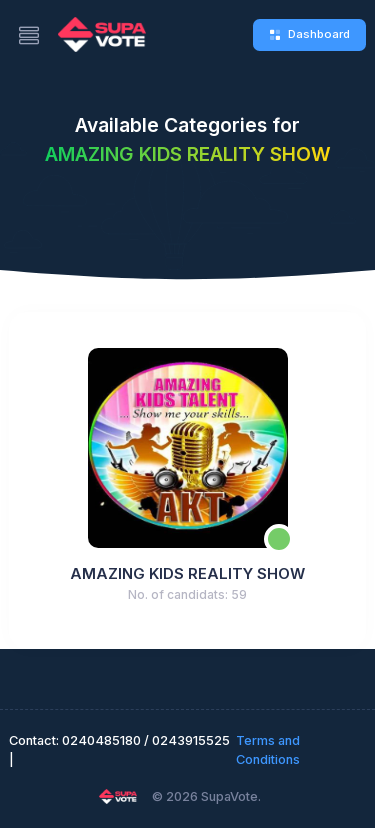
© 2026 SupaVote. (206, 796)
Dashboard (309, 34)
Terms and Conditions (268, 750)
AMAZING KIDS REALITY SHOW (187, 573)
